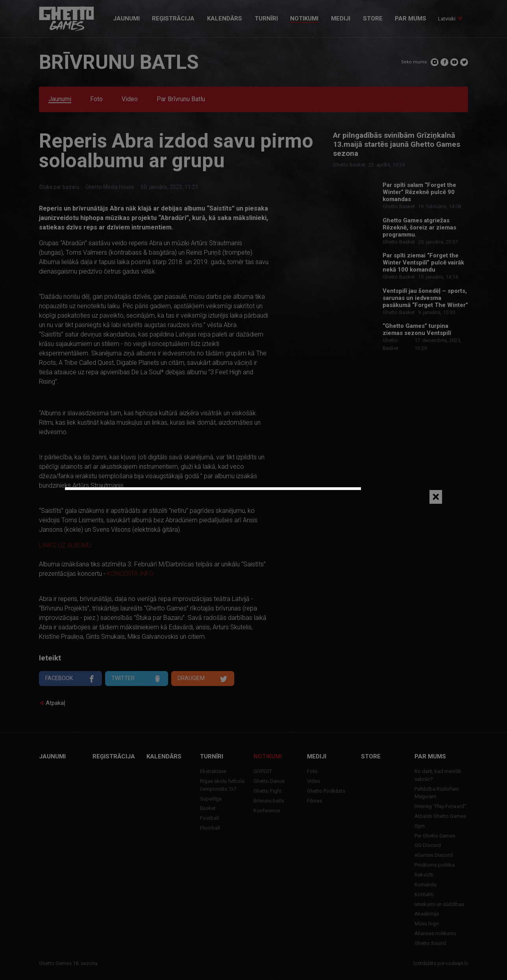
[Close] (436, 497)
